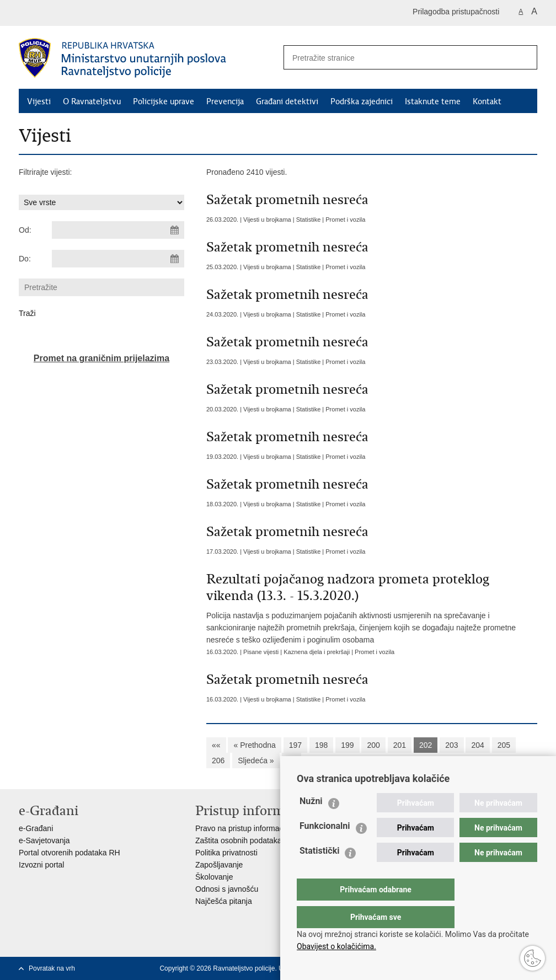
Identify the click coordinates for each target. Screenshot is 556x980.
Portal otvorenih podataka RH (69, 853)
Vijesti (39, 101)
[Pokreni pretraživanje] (525, 57)
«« (216, 745)
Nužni (311, 823)
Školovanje (214, 877)
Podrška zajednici (362, 101)
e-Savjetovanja (44, 840)
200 (373, 745)
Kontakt (487, 101)
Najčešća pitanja (224, 901)
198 (321, 745)
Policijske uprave (164, 101)
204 (477, 745)
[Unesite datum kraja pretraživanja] (118, 259)
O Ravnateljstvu (92, 101)
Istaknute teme (433, 101)
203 (451, 745)
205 (504, 745)
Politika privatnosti (226, 853)
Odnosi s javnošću (227, 889)
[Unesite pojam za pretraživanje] (394, 58)
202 (426, 745)
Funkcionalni (325, 848)
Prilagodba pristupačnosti (456, 12)
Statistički (319, 873)
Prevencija (225, 101)
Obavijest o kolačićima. (336, 946)
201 (400, 745)
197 (295, 745)
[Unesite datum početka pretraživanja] (118, 230)
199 (347, 745)
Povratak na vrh (52, 968)
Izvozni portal (41, 865)
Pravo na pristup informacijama (248, 828)
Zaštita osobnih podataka (238, 840)
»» (292, 761)
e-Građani (36, 828)
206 (218, 761)
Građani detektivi (287, 101)
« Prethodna (254, 745)
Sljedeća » (256, 761)
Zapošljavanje (219, 865)
